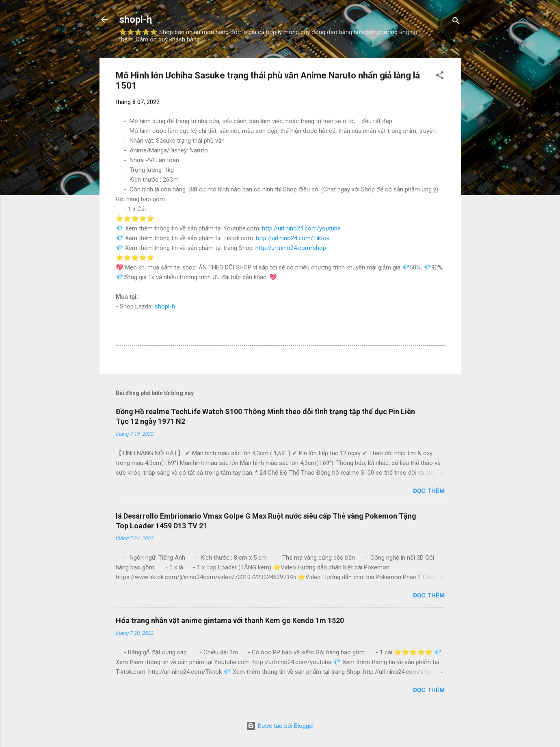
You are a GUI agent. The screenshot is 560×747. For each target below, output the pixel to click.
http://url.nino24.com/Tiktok (293, 238)
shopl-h (135, 20)
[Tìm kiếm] (456, 22)
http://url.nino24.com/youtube (301, 228)
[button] (440, 77)
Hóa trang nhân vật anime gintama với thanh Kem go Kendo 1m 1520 (230, 620)
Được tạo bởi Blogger (280, 726)
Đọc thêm (429, 491)
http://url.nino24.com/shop (291, 248)
